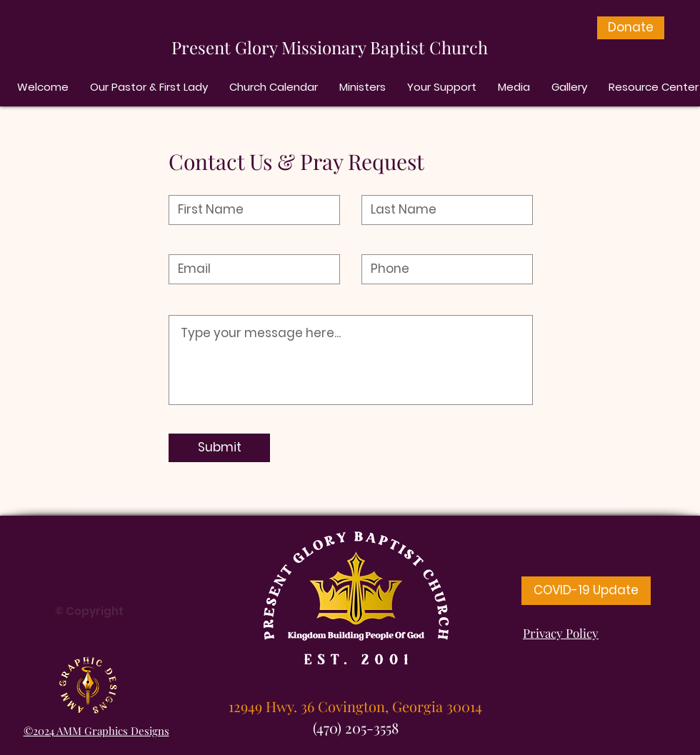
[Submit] (219, 448)
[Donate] (631, 28)
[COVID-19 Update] (586, 591)
